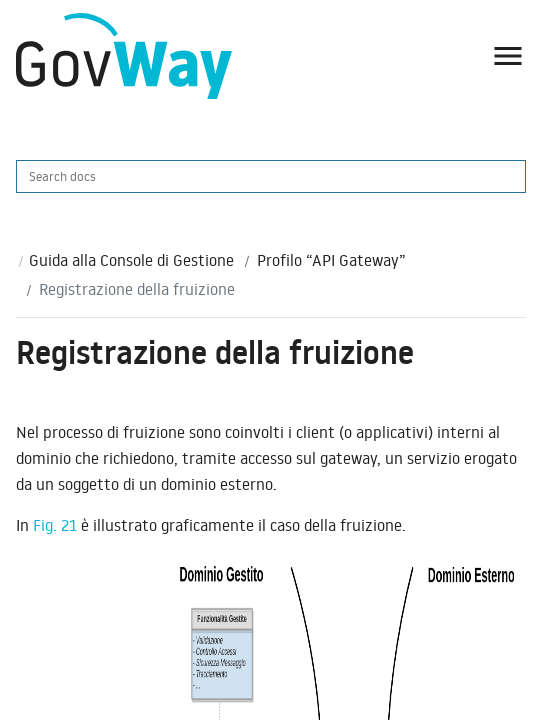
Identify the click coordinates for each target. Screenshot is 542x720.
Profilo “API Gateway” (331, 260)
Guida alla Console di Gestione (131, 260)
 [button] (508, 56)
